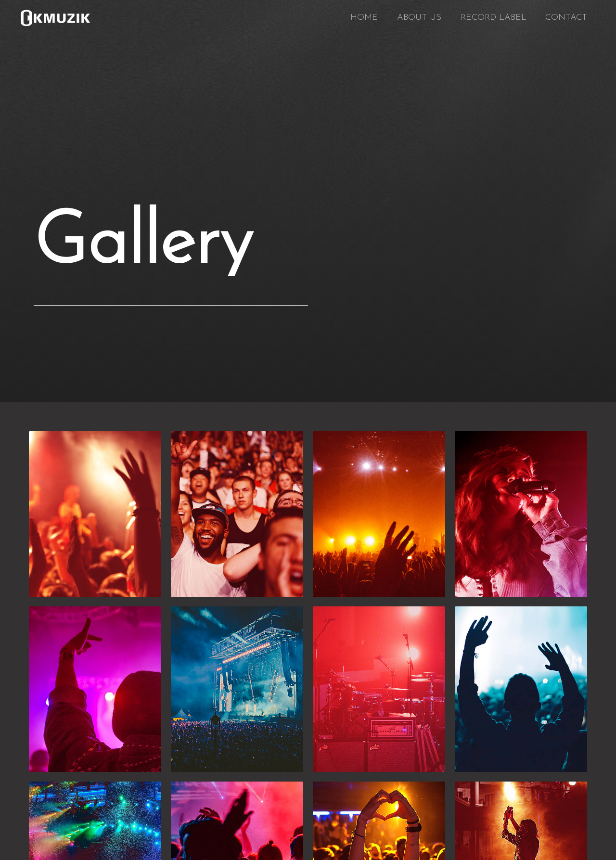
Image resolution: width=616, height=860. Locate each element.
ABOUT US (423, 18)
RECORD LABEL (496, 18)
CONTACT (567, 18)
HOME (370, 18)
